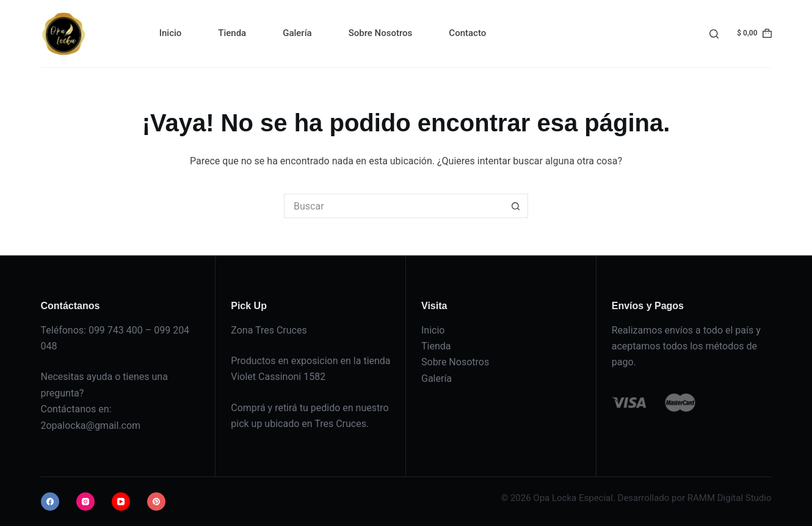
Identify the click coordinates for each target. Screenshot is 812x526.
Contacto (467, 33)
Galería (297, 33)
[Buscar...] (394, 206)
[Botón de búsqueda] (516, 206)
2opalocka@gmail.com (91, 426)
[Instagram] (85, 502)
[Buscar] (714, 34)
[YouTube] (121, 502)
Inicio (171, 33)
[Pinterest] (156, 502)
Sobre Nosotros (381, 33)
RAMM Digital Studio (730, 498)
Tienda (232, 33)
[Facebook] (50, 502)
